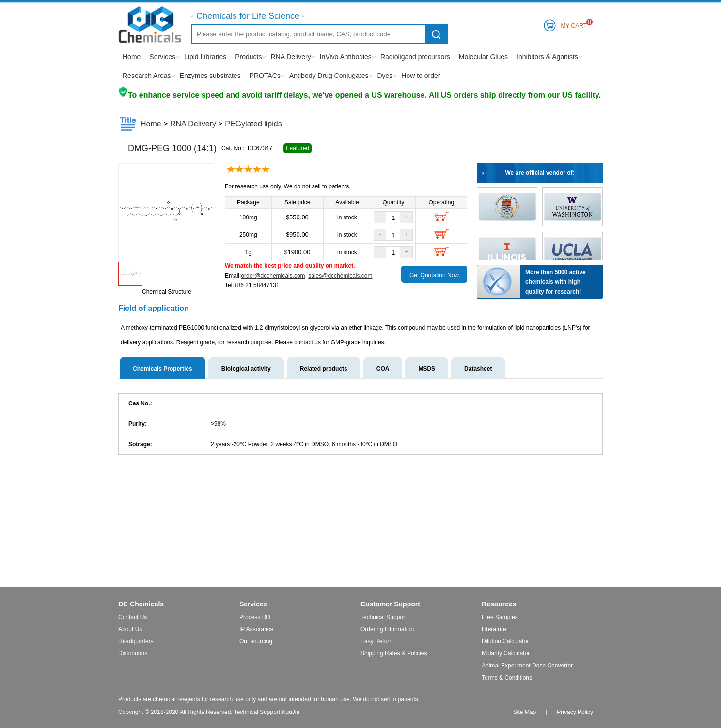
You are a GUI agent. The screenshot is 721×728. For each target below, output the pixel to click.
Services (162, 57)
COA (383, 369)
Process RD (255, 617)
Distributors (133, 653)
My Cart (574, 24)
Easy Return (376, 641)
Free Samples (500, 617)
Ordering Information (387, 629)
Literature (494, 629)
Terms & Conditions (507, 678)
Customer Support (390, 604)
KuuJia (291, 712)
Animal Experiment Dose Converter (527, 666)
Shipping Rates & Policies (394, 653)
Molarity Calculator (506, 653)
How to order (421, 76)
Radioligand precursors (415, 57)
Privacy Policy (575, 712)
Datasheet (478, 369)
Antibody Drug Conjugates (329, 76)
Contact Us (133, 617)
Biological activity (246, 369)
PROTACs (265, 76)
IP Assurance (257, 629)
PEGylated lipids (253, 124)
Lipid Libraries (205, 57)
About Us (130, 629)
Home (132, 57)
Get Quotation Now (434, 275)
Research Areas (147, 76)
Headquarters (136, 641)
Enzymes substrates (210, 76)
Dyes (385, 76)
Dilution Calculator (505, 641)
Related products (324, 369)
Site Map (525, 712)
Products (248, 57)
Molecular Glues (483, 57)
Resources (499, 604)
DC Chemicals (141, 604)
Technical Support (384, 617)
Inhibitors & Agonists (547, 57)
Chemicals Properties (163, 369)
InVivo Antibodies (346, 57)
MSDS (427, 369)
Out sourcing (256, 641)
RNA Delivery (290, 57)
